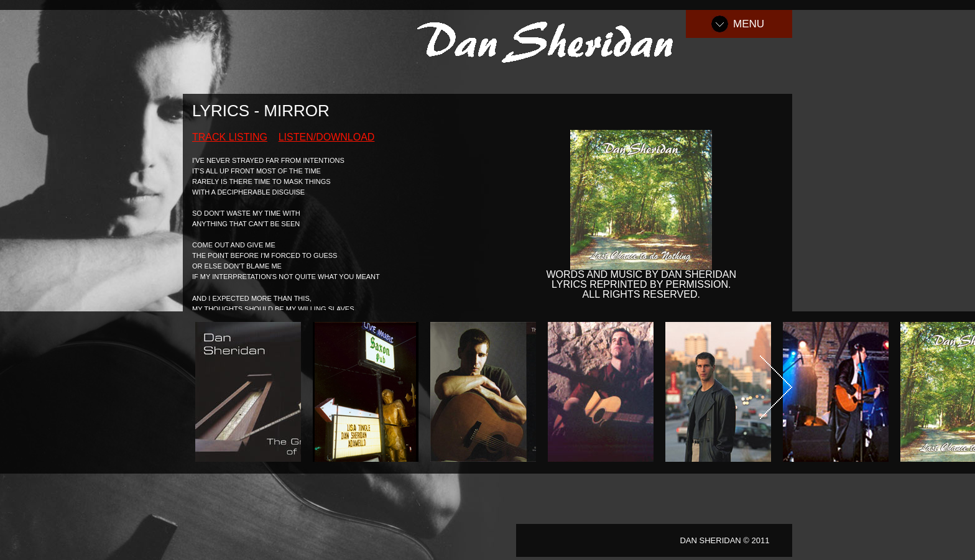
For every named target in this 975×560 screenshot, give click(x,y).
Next (776, 387)
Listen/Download (327, 137)
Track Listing (230, 137)
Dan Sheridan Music (552, 40)
